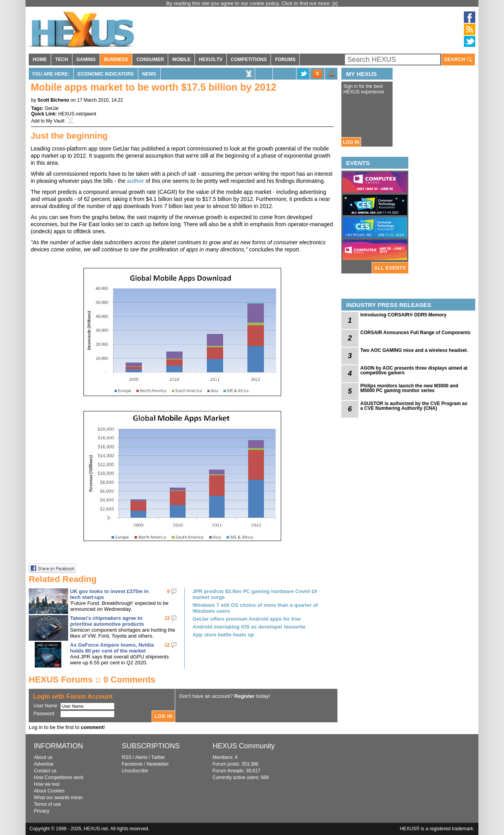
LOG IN (351, 142)
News (149, 74)
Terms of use (47, 804)
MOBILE (181, 60)
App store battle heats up (223, 635)
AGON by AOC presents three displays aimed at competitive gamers (414, 370)
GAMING (86, 60)
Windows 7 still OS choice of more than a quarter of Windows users (255, 608)
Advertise (44, 764)
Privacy (42, 811)
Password (44, 714)
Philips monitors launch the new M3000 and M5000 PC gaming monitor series (409, 388)
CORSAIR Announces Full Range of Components (415, 333)
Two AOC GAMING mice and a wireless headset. (414, 350)
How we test (47, 784)
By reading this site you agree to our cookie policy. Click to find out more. (249, 3)
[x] (335, 3)
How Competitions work (59, 777)
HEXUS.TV (211, 60)
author (136, 181)
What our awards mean (58, 798)
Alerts (141, 757)
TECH (62, 60)
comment (92, 727)
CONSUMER (150, 60)
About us (43, 757)
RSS (127, 757)
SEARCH (458, 60)
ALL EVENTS (390, 268)
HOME (40, 60)
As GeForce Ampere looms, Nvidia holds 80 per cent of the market (112, 648)
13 (167, 618)
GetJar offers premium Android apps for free (247, 619)
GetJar (52, 108)
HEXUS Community (244, 746)
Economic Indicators (106, 74)
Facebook (132, 764)
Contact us (45, 771)
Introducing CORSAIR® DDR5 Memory (403, 315)
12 (167, 645)
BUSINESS (116, 60)
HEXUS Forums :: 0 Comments (92, 680)
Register (245, 696)
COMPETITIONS (249, 60)
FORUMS (285, 60)
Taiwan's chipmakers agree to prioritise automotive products (107, 621)
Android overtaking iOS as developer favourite (249, 627)
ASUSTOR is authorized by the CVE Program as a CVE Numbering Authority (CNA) (414, 406)
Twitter (158, 757)
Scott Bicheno (53, 100)
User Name (45, 706)
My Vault (55, 121)
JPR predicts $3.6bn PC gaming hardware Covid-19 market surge (255, 594)
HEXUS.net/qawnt (77, 114)
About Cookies (49, 791)
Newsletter (158, 764)
